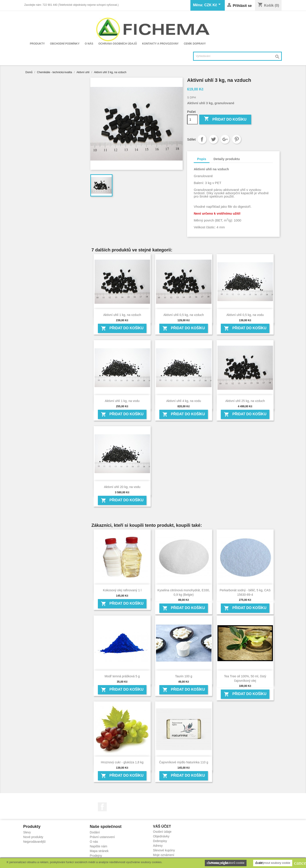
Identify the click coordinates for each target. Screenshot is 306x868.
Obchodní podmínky (65, 44)
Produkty (37, 44)
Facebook (102, 807)
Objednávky (161, 836)
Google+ (225, 139)
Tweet (213, 139)
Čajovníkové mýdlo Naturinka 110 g (184, 762)
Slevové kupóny (164, 850)
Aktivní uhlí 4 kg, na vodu (184, 401)
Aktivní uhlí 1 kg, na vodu (122, 401)
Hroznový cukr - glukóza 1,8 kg (122, 762)
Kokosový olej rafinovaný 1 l (122, 590)
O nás (89, 44)
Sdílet (202, 139)
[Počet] (192, 120)
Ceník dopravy (195, 44)
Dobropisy (160, 841)
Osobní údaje (162, 832)
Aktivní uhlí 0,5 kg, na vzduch (184, 315)
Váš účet (162, 826)
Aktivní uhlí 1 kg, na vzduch (122, 315)
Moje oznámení (164, 855)
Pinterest (237, 139)
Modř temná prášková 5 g (122, 676)
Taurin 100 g (184, 676)
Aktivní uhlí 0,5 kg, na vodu (245, 315)
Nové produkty (33, 837)
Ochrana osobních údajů (118, 44)
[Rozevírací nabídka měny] (213, 5)
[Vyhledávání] (237, 56)
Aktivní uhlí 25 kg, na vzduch (245, 401)
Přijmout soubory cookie (273, 863)
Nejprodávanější (35, 842)
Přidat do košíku (225, 119)
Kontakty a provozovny (160, 44)
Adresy (158, 846)
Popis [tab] (202, 159)
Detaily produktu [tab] (227, 159)
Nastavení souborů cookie (226, 863)
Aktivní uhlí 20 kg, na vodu (122, 487)
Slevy (27, 832)
